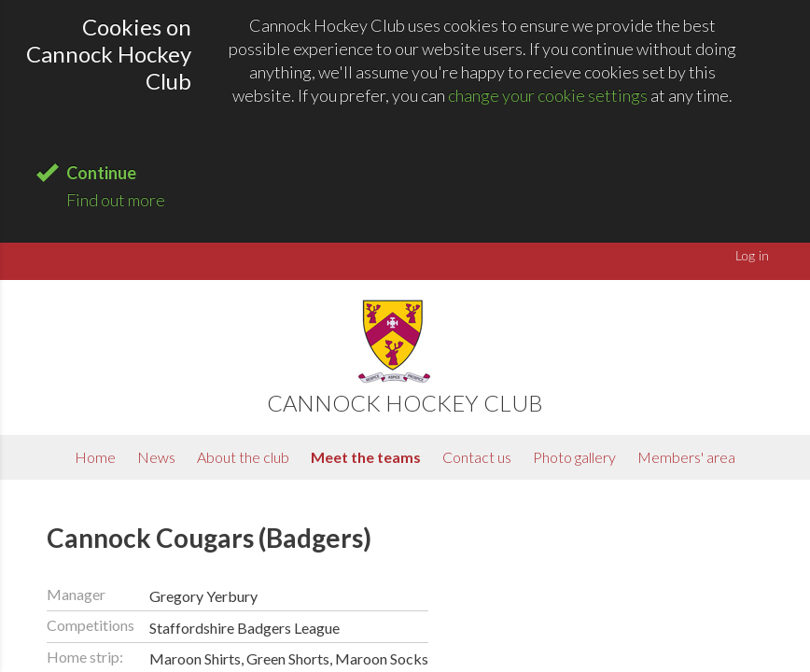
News (156, 457)
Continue (101, 173)
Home (95, 457)
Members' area (686, 457)
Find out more (116, 200)
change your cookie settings (548, 95)
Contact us (477, 457)
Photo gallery (574, 457)
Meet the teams (366, 457)
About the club (243, 457)
